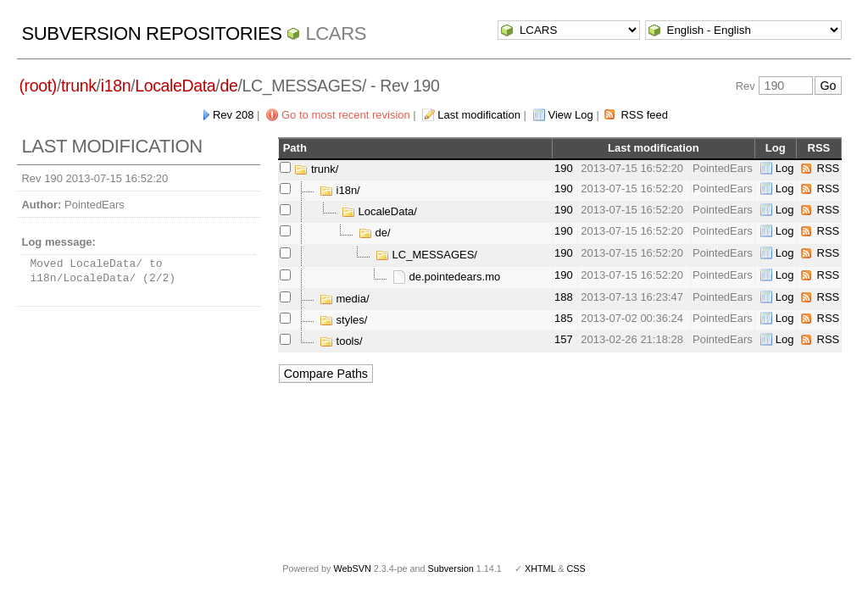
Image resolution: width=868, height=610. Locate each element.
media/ (345, 299)
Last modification (479, 115)
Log (785, 168)
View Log (571, 115)
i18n (116, 86)
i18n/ (340, 190)
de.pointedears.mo (446, 277)
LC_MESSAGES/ (426, 255)
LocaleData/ (379, 211)
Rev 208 (233, 115)
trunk (79, 86)
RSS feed (644, 115)
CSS (576, 568)
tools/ (341, 341)
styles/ (343, 320)
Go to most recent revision (346, 115)
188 (564, 297)
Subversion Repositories (151, 33)
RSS (829, 168)
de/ (375, 233)
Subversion (451, 568)
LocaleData (175, 86)
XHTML (540, 568)
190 (564, 168)
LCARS (336, 33)
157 (564, 339)
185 (564, 318)
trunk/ (316, 169)
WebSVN (352, 568)
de (228, 86)
